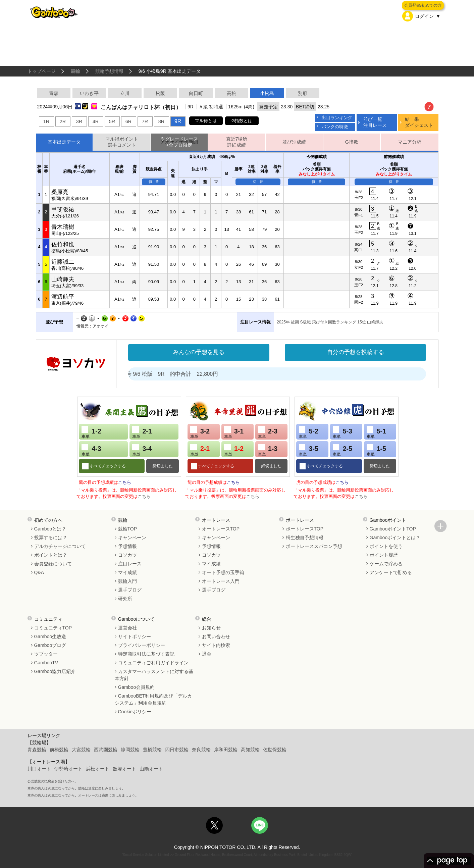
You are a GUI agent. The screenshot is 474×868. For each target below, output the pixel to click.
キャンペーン (132, 538)
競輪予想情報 (109, 71)
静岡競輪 (130, 750)
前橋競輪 (59, 750)
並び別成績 (294, 142)
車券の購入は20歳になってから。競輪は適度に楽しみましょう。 (76, 788)
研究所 (125, 599)
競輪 (75, 71)
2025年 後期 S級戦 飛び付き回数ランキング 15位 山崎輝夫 (330, 322)
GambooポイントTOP (393, 529)
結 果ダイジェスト (419, 122)
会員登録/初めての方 (423, 5)
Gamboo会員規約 (137, 687)
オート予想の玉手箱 (223, 572)
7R (145, 121)
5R (112, 121)
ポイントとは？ (51, 555)
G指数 (352, 142)
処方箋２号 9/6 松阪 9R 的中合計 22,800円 (179, 374)
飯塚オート (124, 769)
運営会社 (127, 628)
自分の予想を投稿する (356, 352)
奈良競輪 (201, 750)
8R (161, 121)
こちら (125, 482)
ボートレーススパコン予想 (314, 546)
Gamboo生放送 (50, 636)
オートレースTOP (221, 529)
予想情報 (127, 546)
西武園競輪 (106, 750)
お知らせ (211, 628)
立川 (125, 93)
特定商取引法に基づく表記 (146, 654)
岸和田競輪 (226, 750)
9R (178, 121)
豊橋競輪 (152, 750)
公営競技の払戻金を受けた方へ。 (53, 781)
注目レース (130, 564)
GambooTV (46, 663)
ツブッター (46, 654)
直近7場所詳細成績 (237, 142)
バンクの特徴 (335, 127)
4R (96, 121)
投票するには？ (51, 538)
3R (79, 121)
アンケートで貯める (391, 572)
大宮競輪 (81, 750)
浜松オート (98, 769)
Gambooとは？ (50, 529)
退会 (207, 654)
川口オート (39, 769)
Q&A (39, 572)
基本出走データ (64, 142)
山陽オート (151, 769)
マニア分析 (410, 142)
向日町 (196, 93)
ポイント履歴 (384, 555)
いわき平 (89, 93)
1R (46, 121)
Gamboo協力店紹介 (55, 671)
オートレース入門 (221, 581)
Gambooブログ (50, 645)
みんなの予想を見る (199, 352)
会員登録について (53, 564)
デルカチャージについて (60, 546)
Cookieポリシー (135, 712)
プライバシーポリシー (142, 645)
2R (63, 121)
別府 (303, 93)
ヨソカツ (127, 555)
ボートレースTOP (305, 529)
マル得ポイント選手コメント (122, 142)
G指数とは (242, 121)
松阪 (160, 93)
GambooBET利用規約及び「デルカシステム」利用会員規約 (153, 699)
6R (128, 121)
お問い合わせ (216, 636)
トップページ (42, 71)
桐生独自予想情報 (305, 538)
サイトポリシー (135, 636)
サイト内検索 (216, 645)
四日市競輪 (177, 750)
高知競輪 (250, 750)
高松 (231, 93)
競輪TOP (128, 529)
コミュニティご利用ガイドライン (153, 663)
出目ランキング (337, 118)
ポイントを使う (386, 546)
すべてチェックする (107, 466)
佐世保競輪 (275, 750)
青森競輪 (37, 750)
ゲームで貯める (386, 564)
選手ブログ (130, 590)
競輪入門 (127, 581)
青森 (54, 93)
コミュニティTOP (53, 628)
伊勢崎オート (68, 769)
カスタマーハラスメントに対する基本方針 (154, 675)
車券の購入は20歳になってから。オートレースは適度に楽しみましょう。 (83, 795)
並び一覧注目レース (375, 122)
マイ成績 (127, 572)
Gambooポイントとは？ (395, 538)
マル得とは (206, 121)
